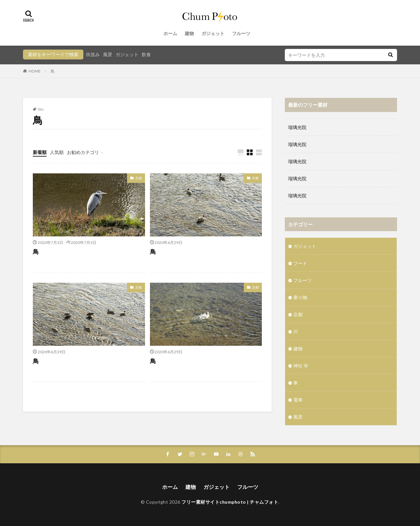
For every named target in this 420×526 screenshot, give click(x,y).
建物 (189, 33)
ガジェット (213, 33)
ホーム (170, 33)
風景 (108, 54)
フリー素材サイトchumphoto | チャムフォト (230, 502)
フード (300, 263)
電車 (298, 400)
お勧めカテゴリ (83, 152)
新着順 (40, 152)
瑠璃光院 (297, 127)
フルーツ (241, 33)
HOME (35, 71)
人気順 (57, 152)
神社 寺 (301, 366)
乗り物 (300, 297)
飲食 (146, 54)
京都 (138, 178)
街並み (93, 54)
